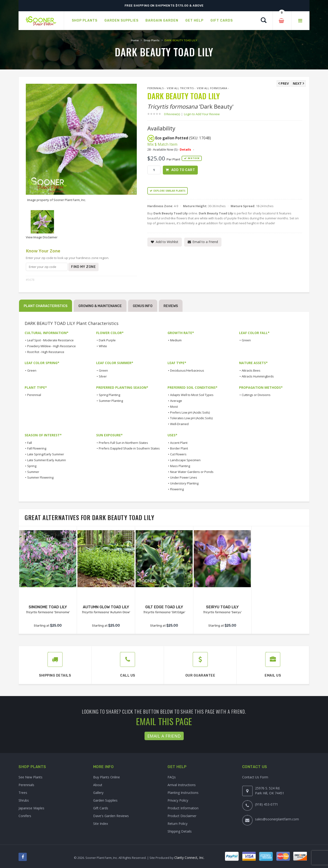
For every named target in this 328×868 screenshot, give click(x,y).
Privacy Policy (178, 800)
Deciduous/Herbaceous (187, 370)
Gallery (98, 793)
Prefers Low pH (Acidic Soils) (190, 412)
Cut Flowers (178, 454)
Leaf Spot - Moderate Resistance (50, 340)
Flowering (177, 489)
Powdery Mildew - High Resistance (51, 346)
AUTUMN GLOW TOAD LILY (106, 607)
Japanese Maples (31, 808)
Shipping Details (180, 831)
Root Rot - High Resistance (46, 352)
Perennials (155, 88)
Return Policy (177, 824)
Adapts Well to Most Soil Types (192, 395)
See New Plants (31, 777)
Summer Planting (111, 401)
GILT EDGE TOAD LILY (164, 607)
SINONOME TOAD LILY (48, 607)
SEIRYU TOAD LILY (222, 607)
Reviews (171, 306)
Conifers (25, 816)
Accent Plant (179, 443)
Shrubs (24, 800)
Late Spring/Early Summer (46, 454)
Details (185, 149)
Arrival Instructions (182, 785)
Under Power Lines (184, 477)
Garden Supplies (105, 800)
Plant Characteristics (46, 306)
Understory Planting (184, 483)
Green (246, 340)
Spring (32, 466)
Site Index (101, 824)
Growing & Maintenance (100, 306)
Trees (23, 793)
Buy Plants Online (107, 777)
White (103, 346)
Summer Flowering (40, 477)
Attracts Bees (251, 370)
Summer (33, 472)
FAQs (172, 777)
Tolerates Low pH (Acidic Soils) (191, 418)
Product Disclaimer (182, 816)
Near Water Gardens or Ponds (192, 472)
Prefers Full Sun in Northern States (123, 443)
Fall (30, 443)
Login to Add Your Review (202, 114)
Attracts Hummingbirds (258, 376)
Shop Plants (152, 40)
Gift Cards (101, 808)
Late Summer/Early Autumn (47, 460)
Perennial (34, 395)
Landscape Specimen (185, 460)
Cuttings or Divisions (256, 395)
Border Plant (179, 448)
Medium (176, 340)
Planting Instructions (183, 793)
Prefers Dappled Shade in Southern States (129, 448)
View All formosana (212, 88)
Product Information (183, 808)
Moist (174, 407)
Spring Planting (109, 395)
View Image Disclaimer (42, 237)
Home (135, 40)
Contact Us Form (255, 777)
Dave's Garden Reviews (111, 816)
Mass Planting (180, 466)
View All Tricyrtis (180, 88)
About (98, 785)
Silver (103, 376)
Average (176, 401)
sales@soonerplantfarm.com (277, 819)
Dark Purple (107, 340)
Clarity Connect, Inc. (189, 858)
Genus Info (143, 306)
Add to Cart (183, 170)
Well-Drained (179, 424)
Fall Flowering (37, 448)
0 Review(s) (173, 114)
